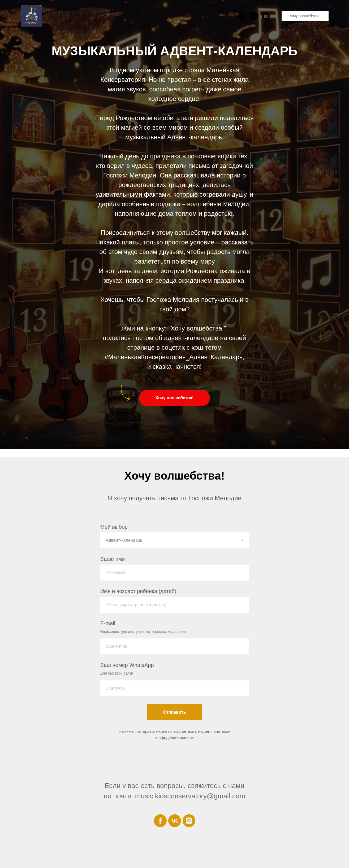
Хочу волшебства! (305, 16)
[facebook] (242, 16)
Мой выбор (114, 527)
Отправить (175, 712)
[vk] (254, 16)
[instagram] (266, 16)
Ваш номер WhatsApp (127, 665)
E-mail (108, 623)
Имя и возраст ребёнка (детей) (138, 591)
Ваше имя (113, 559)
